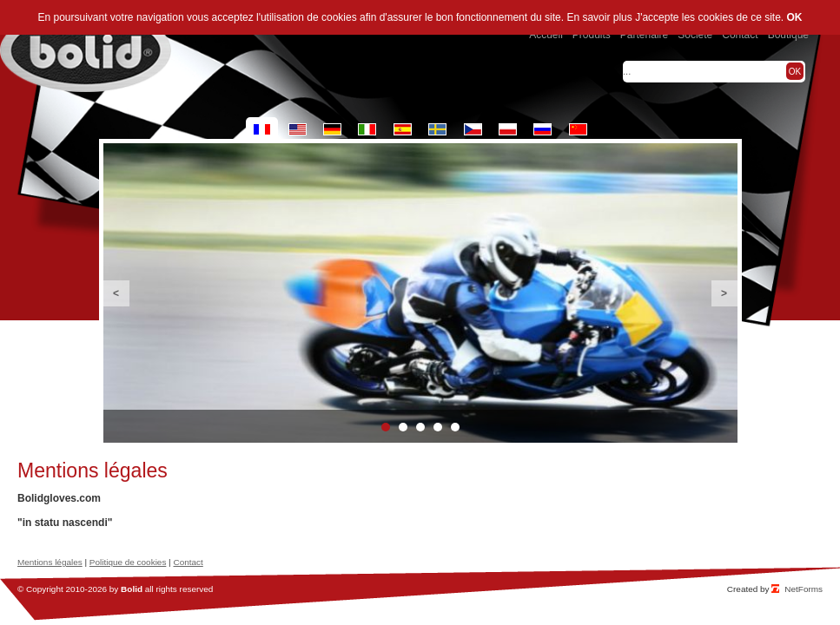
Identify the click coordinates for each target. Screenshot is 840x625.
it (367, 129)
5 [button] (455, 427)
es (403, 129)
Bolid (132, 589)
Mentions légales (50, 562)
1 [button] (386, 427)
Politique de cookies (128, 562)
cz (473, 129)
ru (542, 129)
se (437, 129)
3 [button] (420, 427)
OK (795, 17)
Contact (188, 562)
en (298, 129)
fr (262, 129)
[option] (420, 293)
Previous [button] (116, 293)
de (332, 129)
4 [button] (438, 427)
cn (578, 129)
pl (508, 129)
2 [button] (403, 427)
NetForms (804, 589)
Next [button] (724, 293)
